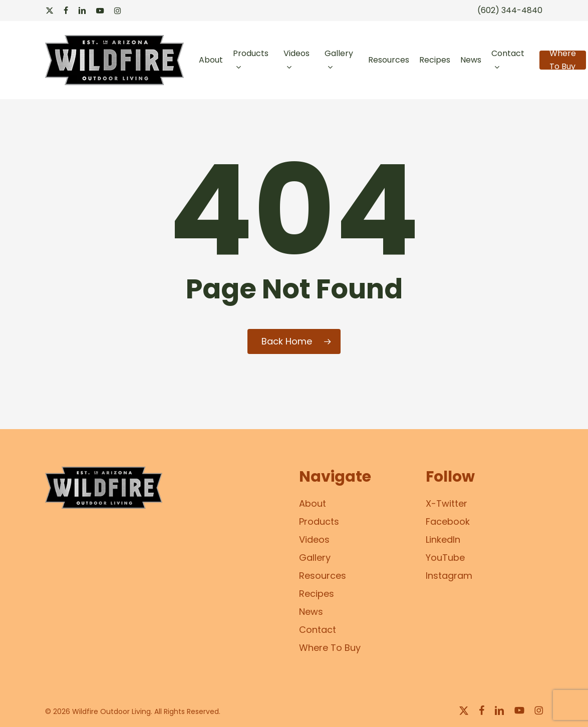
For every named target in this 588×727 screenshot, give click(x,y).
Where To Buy (330, 648)
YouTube (445, 558)
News (311, 612)
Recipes (317, 594)
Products (319, 521)
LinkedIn (443, 539)
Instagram (449, 576)
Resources (323, 576)
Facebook (448, 521)
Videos (314, 539)
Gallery (315, 558)
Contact (318, 630)
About (313, 503)
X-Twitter (447, 503)
